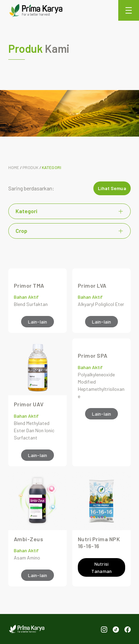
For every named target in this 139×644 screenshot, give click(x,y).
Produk (31, 167)
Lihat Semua (112, 188)
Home (14, 167)
